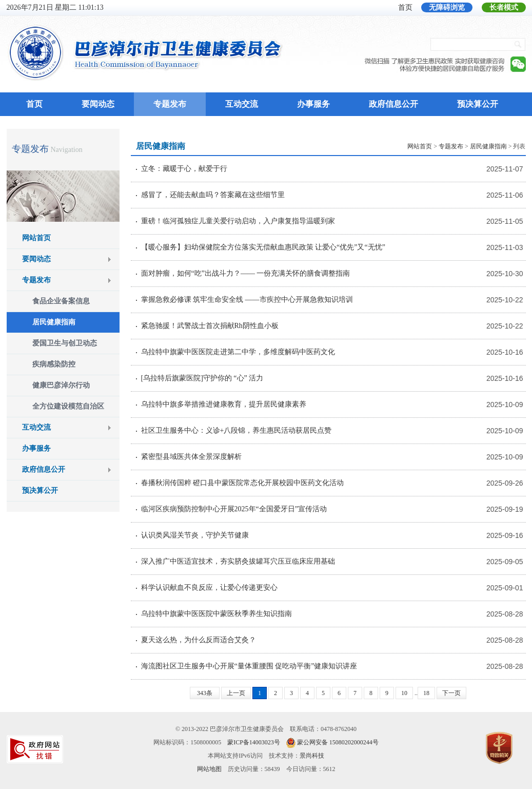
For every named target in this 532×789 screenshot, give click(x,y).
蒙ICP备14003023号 (254, 742)
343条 (205, 693)
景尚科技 (312, 756)
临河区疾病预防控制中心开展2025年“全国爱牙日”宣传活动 (234, 509)
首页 (405, 7)
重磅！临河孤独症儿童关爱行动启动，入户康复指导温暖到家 (238, 221)
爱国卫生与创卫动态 (65, 343)
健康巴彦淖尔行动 (61, 385)
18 (426, 693)
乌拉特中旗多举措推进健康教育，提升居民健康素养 (224, 404)
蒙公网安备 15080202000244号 (338, 742)
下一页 (451, 693)
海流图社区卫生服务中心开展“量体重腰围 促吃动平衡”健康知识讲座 (249, 666)
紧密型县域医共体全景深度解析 (191, 457)
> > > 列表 (466, 146)
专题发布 (170, 104)
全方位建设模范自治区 (68, 406)
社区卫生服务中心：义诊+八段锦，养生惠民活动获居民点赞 (237, 430)
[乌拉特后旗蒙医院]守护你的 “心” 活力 (202, 378)
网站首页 (36, 238)
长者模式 (504, 7)
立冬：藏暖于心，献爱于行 (184, 169)
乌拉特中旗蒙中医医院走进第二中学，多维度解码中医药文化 (238, 352)
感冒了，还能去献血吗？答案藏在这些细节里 (213, 195)
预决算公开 (478, 104)
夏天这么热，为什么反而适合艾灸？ (199, 640)
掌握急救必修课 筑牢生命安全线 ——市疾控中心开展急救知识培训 (247, 300)
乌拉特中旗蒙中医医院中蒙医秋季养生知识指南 (216, 614)
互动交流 (242, 104)
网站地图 (209, 769)
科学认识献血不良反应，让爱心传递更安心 (209, 588)
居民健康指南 (54, 322)
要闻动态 (98, 104)
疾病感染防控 (54, 364)
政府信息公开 (393, 104)
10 (404, 693)
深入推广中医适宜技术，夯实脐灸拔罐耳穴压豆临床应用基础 (238, 561)
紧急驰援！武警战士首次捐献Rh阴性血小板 (210, 326)
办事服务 (313, 104)
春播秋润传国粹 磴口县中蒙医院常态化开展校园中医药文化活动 (243, 483)
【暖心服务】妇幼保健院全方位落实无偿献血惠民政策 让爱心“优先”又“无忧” (263, 247)
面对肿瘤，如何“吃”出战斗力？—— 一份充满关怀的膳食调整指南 (246, 273)
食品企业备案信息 (61, 301)
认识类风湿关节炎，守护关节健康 (195, 535)
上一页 (236, 693)
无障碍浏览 (447, 7)
